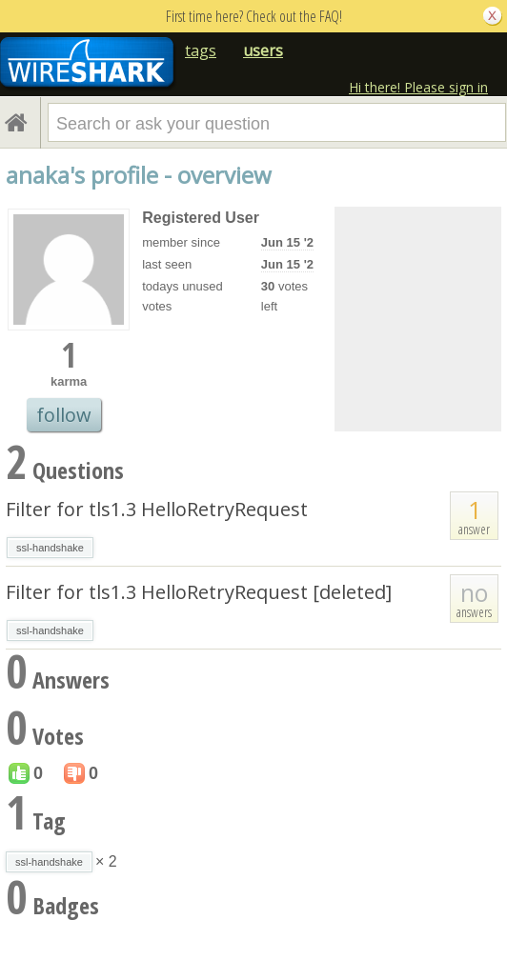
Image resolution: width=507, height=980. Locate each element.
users (263, 50)
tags (201, 50)
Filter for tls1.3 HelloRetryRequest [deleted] (199, 592)
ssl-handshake (50, 548)
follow (64, 415)
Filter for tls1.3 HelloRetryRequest (157, 509)
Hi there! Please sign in (418, 87)
